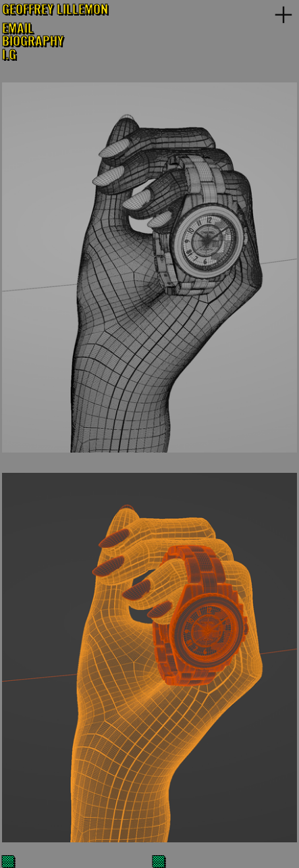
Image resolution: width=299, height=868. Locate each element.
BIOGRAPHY (33, 40)
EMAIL (18, 27)
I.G (9, 54)
